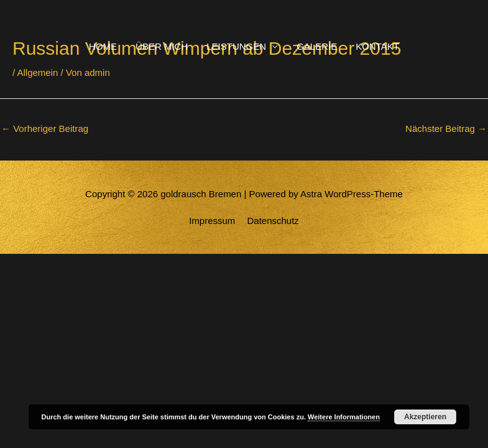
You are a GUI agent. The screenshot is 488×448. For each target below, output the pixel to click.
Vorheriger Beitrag (45, 128)
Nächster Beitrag (446, 128)
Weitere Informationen (344, 417)
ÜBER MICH (162, 46)
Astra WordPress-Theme (352, 194)
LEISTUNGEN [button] (236, 46)
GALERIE (317, 46)
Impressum (212, 221)
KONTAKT (377, 46)
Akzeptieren (425, 417)
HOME (103, 46)
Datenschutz (273, 221)
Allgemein (38, 72)
